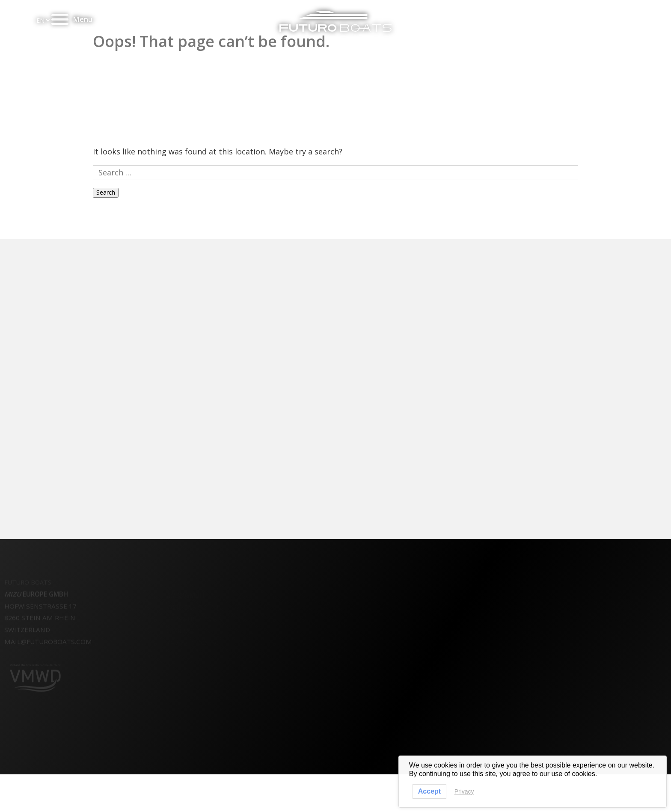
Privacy (464, 791)
